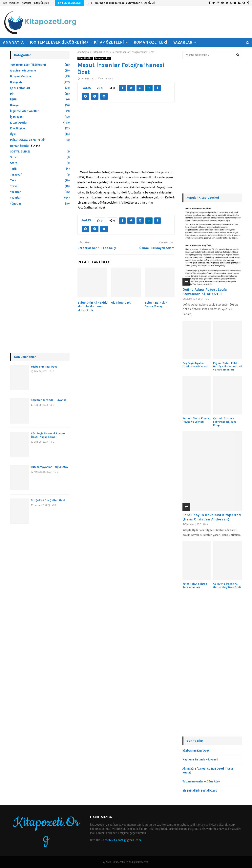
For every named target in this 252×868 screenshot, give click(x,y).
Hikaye (14, 105)
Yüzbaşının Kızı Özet (44, 367)
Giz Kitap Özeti (121, 303)
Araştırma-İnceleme (23, 71)
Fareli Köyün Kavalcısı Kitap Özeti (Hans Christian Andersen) (212, 517)
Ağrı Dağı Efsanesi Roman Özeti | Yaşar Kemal (48, 435)
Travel (14, 186)
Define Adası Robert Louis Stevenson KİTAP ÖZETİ (125, 3)
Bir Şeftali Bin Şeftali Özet (48, 500)
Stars (14, 163)
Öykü (13, 134)
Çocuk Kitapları (20, 88)
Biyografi (16, 82)
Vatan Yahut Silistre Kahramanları (195, 585)
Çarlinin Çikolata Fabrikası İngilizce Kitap (225, 422)
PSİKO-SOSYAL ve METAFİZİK (28, 140)
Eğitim (14, 100)
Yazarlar (27, 3)
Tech (13, 181)
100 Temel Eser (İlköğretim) (59, 42)
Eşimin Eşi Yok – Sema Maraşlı (156, 305)
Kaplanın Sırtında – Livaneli (49, 400)
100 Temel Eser (11, 3)
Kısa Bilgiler (18, 128)
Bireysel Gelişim (21, 76)
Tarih (13, 169)
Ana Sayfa (13, 42)
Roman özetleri (150, 42)
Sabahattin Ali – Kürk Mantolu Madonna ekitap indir (92, 306)
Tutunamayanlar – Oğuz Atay (50, 467)
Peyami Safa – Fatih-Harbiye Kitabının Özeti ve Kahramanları (227, 366)
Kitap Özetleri (42, 3)
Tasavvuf (16, 175)
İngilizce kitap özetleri (25, 111)
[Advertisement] (126, 138)
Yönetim (15, 204)
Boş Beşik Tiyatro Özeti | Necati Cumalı (195, 365)
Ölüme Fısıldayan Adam (157, 248)
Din (12, 94)
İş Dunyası (17, 117)
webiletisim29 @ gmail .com (123, 840)
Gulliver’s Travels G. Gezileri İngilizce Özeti (227, 585)
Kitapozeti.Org (46, 830)
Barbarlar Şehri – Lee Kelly (97, 248)
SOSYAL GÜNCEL (20, 152)
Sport (14, 157)
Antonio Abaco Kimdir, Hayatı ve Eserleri (196, 420)
